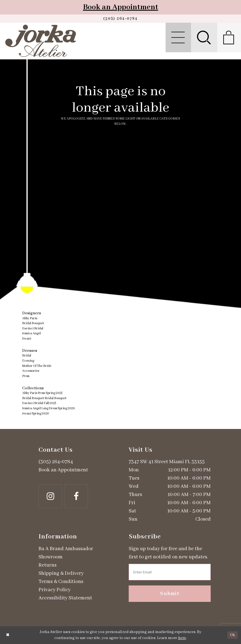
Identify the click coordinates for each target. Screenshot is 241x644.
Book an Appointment (121, 7)
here (182, 638)
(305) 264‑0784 (56, 462)
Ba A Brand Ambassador (66, 549)
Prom (26, 376)
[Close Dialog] (8, 635)
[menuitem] (178, 37)
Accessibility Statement (65, 598)
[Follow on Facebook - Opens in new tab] (76, 496)
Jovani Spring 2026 (36, 414)
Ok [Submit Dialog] (233, 635)
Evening (28, 361)
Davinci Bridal (33, 328)
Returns (48, 565)
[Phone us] (120, 19)
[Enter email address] (170, 572)
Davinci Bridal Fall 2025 (39, 403)
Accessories (31, 371)
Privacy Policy (55, 590)
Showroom (51, 557)
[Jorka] (41, 41)
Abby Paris (30, 318)
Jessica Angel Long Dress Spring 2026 (49, 408)
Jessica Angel (31, 333)
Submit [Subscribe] (170, 594)
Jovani (27, 339)
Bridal (27, 356)
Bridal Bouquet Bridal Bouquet (44, 398)
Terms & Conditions (61, 582)
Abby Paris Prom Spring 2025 (42, 393)
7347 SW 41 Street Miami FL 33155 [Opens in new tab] (167, 462)
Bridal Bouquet (33, 323)
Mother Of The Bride (37, 366)
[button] (178, 37)
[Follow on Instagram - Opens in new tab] (50, 496)
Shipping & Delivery (61, 573)
